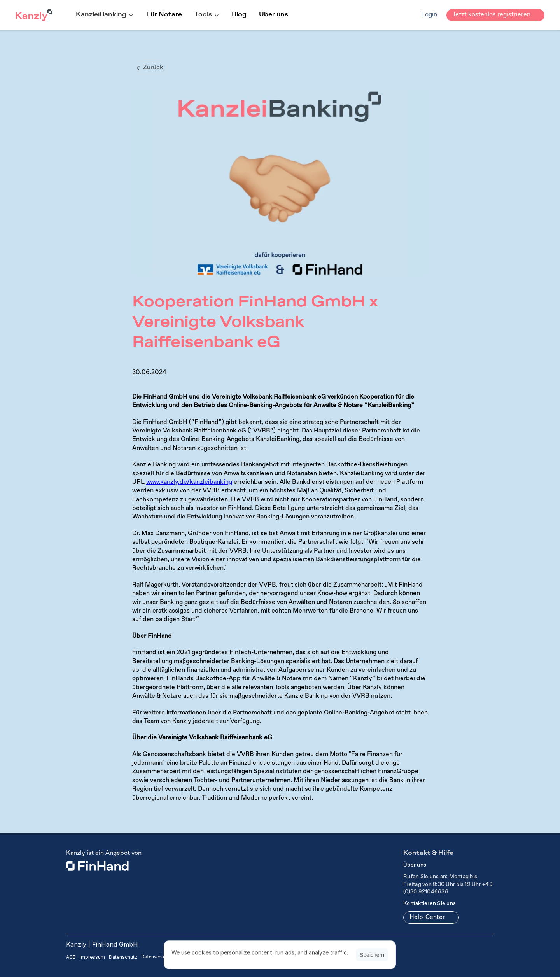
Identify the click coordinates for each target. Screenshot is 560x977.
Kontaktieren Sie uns (430, 903)
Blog (239, 15)
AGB (71, 957)
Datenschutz (123, 957)
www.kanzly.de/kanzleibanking (189, 482)
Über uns (274, 15)
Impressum (92, 957)
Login (429, 15)
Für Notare (164, 15)
